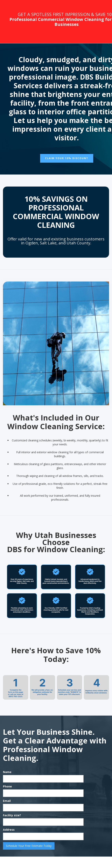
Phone (7, 786)
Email (7, 801)
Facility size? (12, 815)
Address (9, 830)
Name (7, 772)
